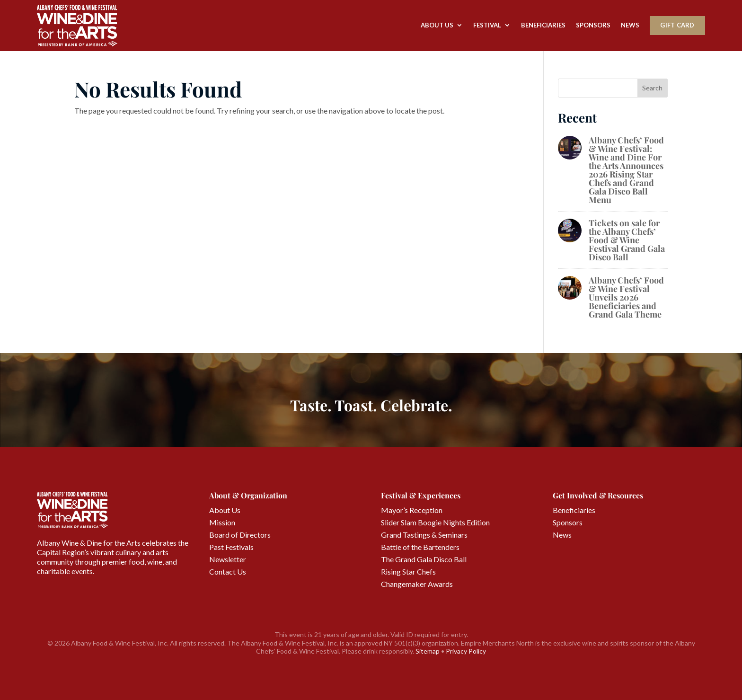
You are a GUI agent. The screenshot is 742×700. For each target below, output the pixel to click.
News (630, 25)
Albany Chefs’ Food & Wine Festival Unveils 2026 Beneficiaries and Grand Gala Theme (626, 297)
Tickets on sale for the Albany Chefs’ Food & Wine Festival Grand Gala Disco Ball (627, 240)
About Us (437, 25)
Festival (487, 25)
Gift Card (677, 25)
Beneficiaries (543, 25)
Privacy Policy (466, 651)
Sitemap (428, 651)
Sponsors (593, 25)
